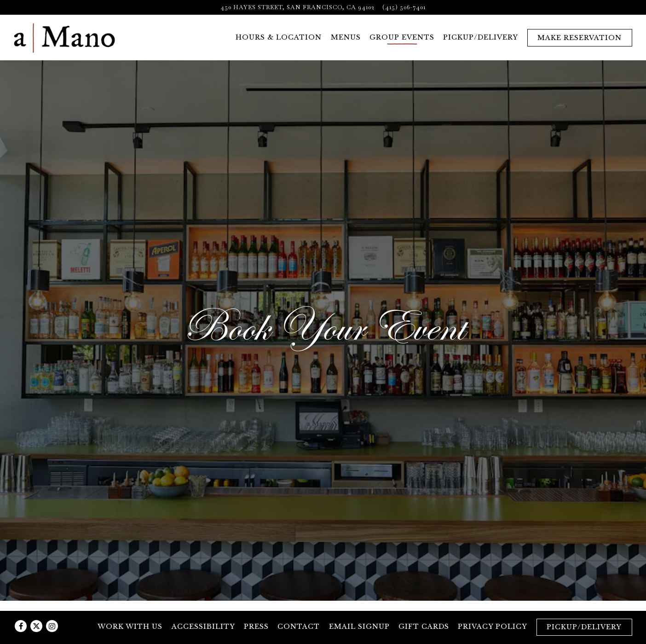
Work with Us (130, 627)
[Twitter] (36, 626)
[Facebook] (21, 626)
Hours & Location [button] (279, 37)
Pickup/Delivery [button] (481, 37)
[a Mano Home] (64, 37)
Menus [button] (346, 37)
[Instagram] (52, 626)
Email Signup (359, 627)
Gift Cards (424, 627)
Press (256, 627)
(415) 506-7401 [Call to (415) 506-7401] (404, 7)
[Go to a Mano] (297, 7)
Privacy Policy (493, 627)
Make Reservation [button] (580, 38)
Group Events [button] (402, 37)
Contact (299, 627)
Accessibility (203, 627)
